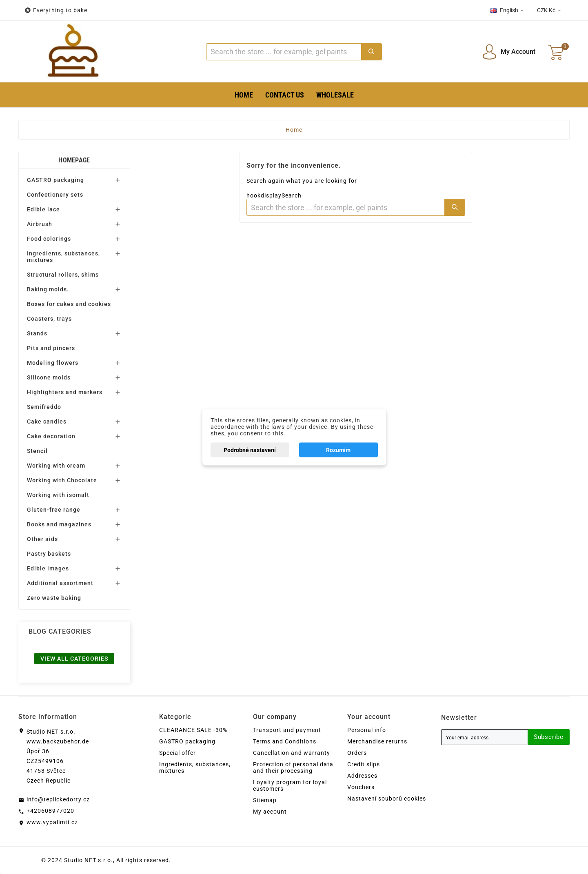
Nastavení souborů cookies (387, 799)
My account (270, 812)
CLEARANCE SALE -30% (193, 730)
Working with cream (56, 466)
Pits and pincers (51, 348)
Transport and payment (287, 730)
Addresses (362, 776)
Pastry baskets (49, 554)
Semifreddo (44, 407)
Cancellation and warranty (292, 753)
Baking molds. (48, 289)
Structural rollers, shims (63, 275)
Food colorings (49, 239)
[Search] (284, 52)
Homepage (74, 160)
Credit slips (364, 764)
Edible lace (43, 209)
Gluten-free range (54, 510)
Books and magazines (59, 524)
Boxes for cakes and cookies (69, 304)
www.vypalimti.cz (52, 822)
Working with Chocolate (62, 480)
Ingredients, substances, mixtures (63, 257)
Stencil (37, 451)
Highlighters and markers (65, 392)
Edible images (48, 568)
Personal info (367, 730)
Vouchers (361, 787)
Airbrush (40, 224)
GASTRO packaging (55, 180)
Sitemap (265, 800)
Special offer (178, 753)
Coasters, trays (49, 319)
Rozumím (338, 450)
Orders (357, 753)
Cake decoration (51, 436)
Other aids (42, 539)
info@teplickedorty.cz (58, 799)
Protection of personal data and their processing (293, 768)
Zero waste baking (54, 598)
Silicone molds (49, 377)
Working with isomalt (58, 495)
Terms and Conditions (285, 741)
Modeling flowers (53, 363)
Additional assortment (60, 583)
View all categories (74, 659)
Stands (37, 333)
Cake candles (47, 421)
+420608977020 (50, 811)
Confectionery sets (55, 195)
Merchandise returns (377, 741)
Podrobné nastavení (250, 450)
